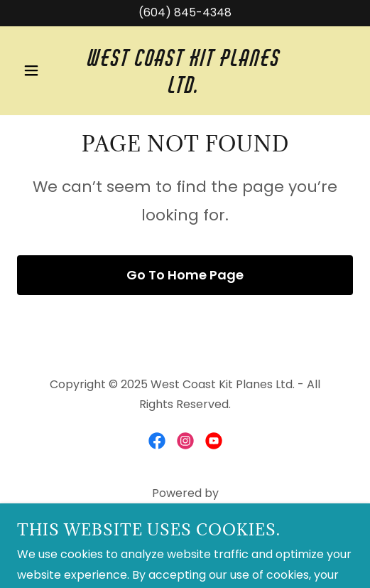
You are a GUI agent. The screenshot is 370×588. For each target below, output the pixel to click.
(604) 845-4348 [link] (185, 12)
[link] (185, 89)
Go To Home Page (185, 275)
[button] (42, 70)
